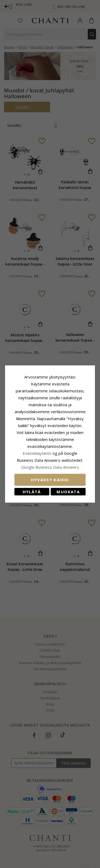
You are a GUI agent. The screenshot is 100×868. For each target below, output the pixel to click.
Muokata (68, 492)
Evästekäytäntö (37, 453)
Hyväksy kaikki (50, 480)
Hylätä (32, 492)
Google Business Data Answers (50, 467)
